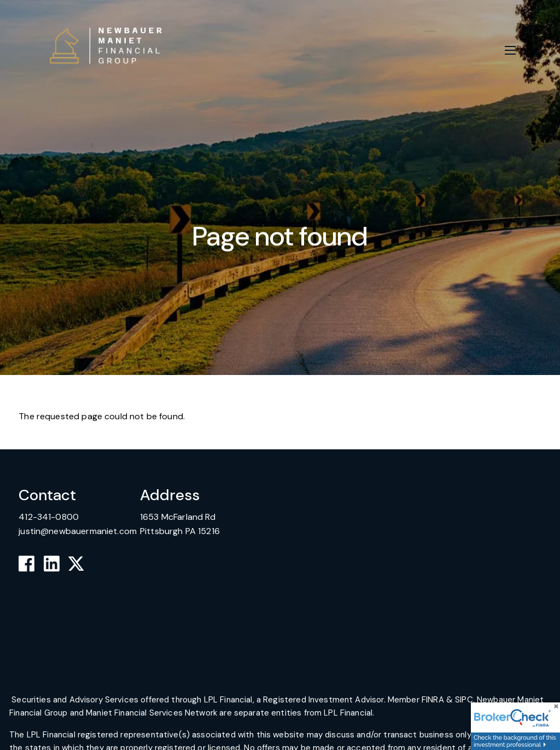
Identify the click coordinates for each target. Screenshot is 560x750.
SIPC (464, 700)
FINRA (433, 700)
